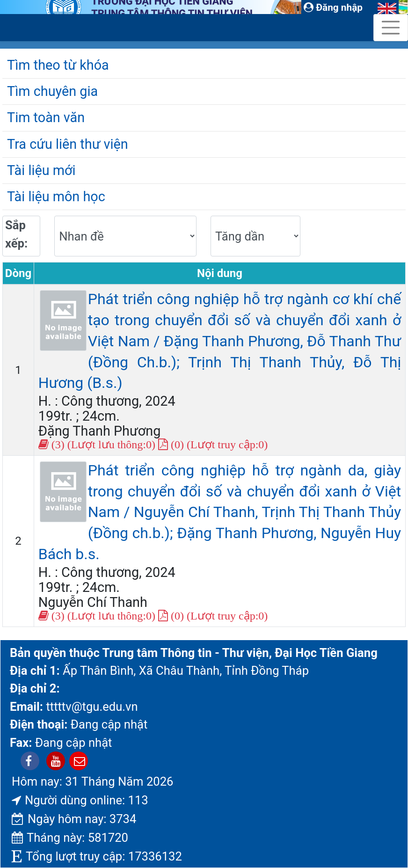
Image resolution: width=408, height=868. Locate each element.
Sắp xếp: (16, 234)
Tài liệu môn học (56, 197)
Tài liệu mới (41, 170)
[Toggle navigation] (391, 28)
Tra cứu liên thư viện (68, 144)
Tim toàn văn (46, 117)
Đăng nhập (333, 7)
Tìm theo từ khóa (58, 65)
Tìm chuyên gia (52, 91)
